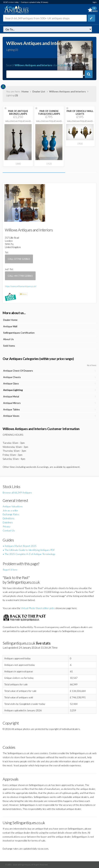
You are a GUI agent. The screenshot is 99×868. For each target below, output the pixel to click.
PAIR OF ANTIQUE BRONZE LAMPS (18, 112)
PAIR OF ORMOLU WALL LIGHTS (80, 112)
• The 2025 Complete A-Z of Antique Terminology (29, 554)
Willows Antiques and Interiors (67, 91)
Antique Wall (10, 326)
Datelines (8, 522)
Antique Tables (12, 409)
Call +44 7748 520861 (20, 276)
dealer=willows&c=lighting (48, 29)
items (23, 294)
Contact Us (9, 530)
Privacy (7, 526)
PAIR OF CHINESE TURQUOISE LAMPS (49, 112)
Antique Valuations (13, 506)
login (95, 2)
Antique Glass (11, 383)
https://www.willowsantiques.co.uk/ (21, 286)
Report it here (10, 570)
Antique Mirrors (12, 403)
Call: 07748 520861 (19, 259)
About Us (8, 339)
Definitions (9, 518)
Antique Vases (11, 416)
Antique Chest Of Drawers (18, 371)
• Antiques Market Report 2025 (20, 546)
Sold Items (9, 346)
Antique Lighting (13, 390)
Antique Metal (11, 396)
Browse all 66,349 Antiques (17, 492)
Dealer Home (10, 320)
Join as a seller (10, 510)
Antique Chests (12, 377)
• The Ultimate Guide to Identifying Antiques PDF (29, 550)
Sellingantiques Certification (19, 333)
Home (25, 91)
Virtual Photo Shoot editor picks (38, 608)
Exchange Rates (11, 514)
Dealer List (39, 91)
